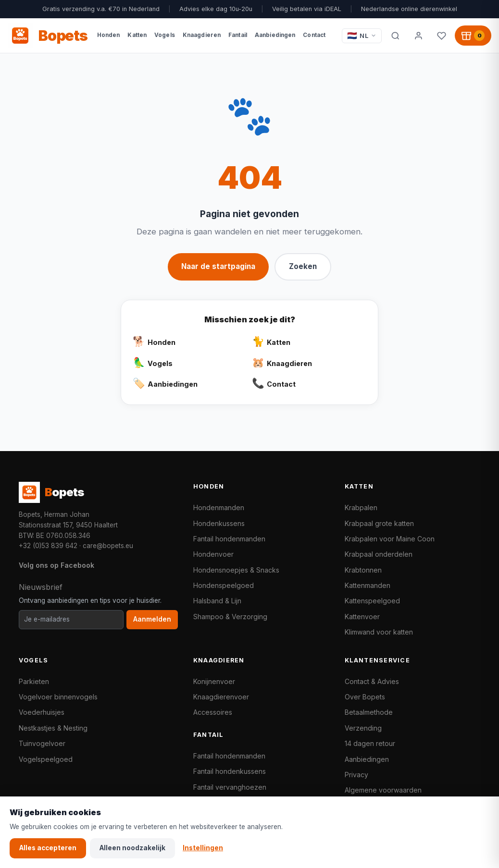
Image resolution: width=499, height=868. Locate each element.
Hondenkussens (219, 523)
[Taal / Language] (362, 36)
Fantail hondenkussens (230, 771)
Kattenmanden (368, 585)
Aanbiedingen (367, 759)
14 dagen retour (370, 743)
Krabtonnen (363, 570)
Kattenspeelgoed (372, 601)
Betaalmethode (369, 712)
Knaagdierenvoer (221, 697)
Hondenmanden (219, 507)
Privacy (356, 775)
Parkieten (34, 681)
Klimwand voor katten (379, 632)
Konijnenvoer (214, 681)
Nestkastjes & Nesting (53, 728)
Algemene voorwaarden (383, 790)
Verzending (363, 728)
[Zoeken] (395, 36)
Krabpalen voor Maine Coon (390, 539)
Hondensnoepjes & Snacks (236, 570)
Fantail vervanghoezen (230, 787)
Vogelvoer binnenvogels (58, 697)
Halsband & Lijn (217, 601)
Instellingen (203, 848)
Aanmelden (152, 619)
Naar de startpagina (218, 266)
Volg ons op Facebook (56, 565)
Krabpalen (361, 507)
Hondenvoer (213, 554)
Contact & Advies (372, 681)
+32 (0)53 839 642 (48, 546)
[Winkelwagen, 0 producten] (473, 36)
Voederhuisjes (42, 712)
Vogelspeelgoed (46, 759)
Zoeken (303, 266)
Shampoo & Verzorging (230, 617)
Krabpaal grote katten (379, 523)
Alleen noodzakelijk (132, 848)
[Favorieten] (441, 36)
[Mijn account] (418, 36)
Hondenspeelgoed (224, 585)
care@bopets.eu (108, 546)
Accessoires (213, 712)
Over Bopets (365, 697)
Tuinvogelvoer (42, 743)
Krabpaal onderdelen (379, 554)
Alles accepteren (48, 848)
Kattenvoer (362, 617)
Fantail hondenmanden (229, 539)
